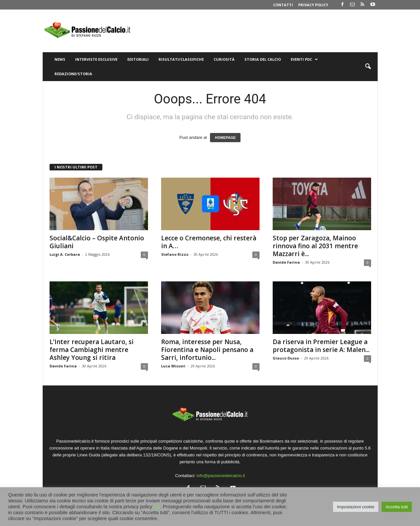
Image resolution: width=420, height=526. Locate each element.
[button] (368, 67)
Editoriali (138, 59)
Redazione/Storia (73, 74)
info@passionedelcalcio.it (221, 476)
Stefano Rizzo (175, 254)
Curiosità (224, 59)
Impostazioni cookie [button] (356, 507)
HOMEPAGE (225, 138)
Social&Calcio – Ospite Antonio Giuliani (97, 242)
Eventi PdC (304, 59)
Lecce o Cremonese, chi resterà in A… (209, 242)
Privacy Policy (313, 5)
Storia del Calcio (263, 59)
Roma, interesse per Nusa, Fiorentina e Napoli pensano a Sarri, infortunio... (207, 350)
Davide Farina (286, 262)
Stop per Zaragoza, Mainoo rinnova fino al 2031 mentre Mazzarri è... (315, 246)
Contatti (283, 5)
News (60, 59)
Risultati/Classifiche (181, 59)
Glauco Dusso (286, 358)
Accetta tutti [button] (397, 507)
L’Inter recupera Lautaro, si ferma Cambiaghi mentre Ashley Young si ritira (92, 350)
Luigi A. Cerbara (65, 254)
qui (157, 507)
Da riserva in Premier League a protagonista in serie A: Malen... (321, 346)
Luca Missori (173, 366)
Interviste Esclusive (96, 59)
